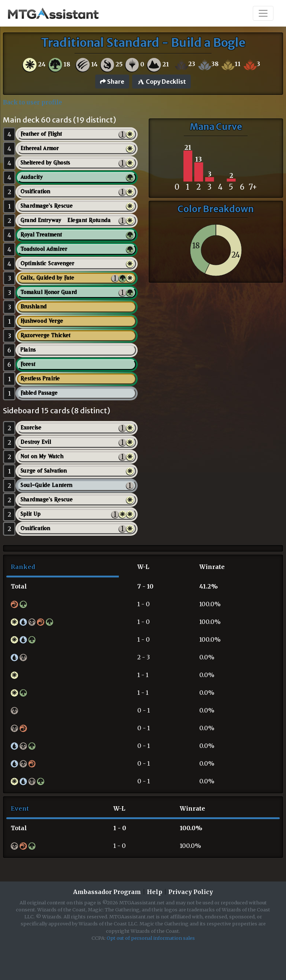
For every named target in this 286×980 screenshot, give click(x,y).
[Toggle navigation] (263, 13)
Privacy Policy (191, 892)
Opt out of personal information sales (151, 938)
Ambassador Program (107, 892)
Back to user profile (32, 102)
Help (155, 892)
